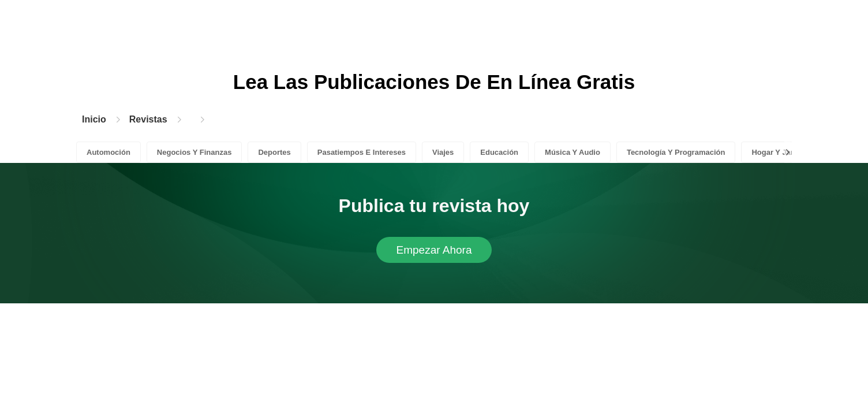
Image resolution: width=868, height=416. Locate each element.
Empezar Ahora (434, 250)
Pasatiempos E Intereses (362, 152)
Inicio (94, 119)
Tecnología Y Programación (676, 152)
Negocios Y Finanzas (194, 152)
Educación (499, 152)
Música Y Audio (573, 152)
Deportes (274, 152)
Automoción (108, 152)
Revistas (148, 119)
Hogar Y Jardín (778, 152)
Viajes (443, 152)
